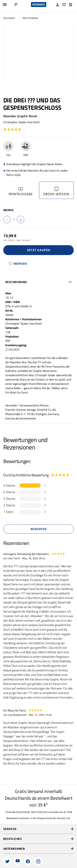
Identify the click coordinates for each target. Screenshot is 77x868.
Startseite (9, 18)
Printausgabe (21, 192)
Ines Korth (34, 122)
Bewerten (39, 529)
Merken (18, 264)
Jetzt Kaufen (39, 250)
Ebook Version (56, 192)
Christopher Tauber (15, 122)
